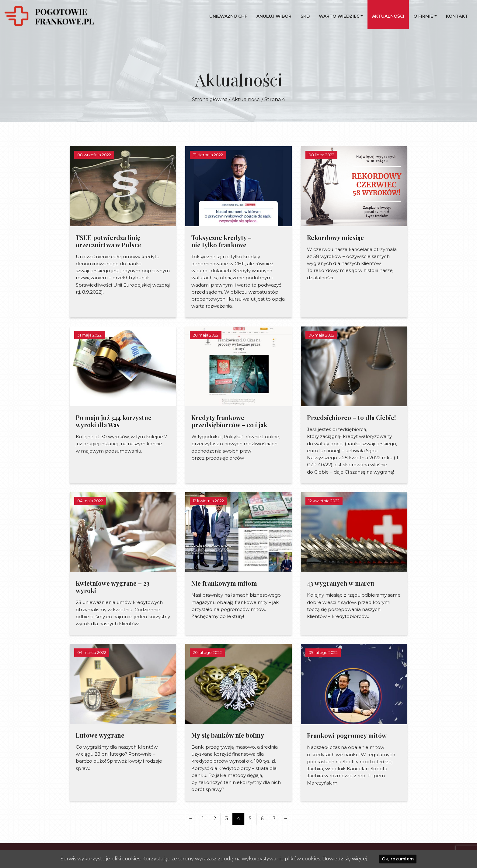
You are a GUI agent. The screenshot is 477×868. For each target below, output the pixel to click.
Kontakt (457, 16)
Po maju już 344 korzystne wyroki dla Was (114, 421)
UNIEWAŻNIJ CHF (228, 16)
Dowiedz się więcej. (345, 859)
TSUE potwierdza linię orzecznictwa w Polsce (108, 241)
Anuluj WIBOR (274, 16)
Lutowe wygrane (100, 735)
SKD (305, 16)
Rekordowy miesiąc (335, 237)
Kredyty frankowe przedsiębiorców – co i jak (229, 421)
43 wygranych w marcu (341, 583)
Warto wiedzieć (339, 16)
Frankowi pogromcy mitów (347, 735)
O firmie (423, 16)
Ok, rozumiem (398, 859)
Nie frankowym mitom (224, 583)
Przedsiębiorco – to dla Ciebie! (351, 417)
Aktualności (388, 16)
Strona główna (210, 99)
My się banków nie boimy (228, 735)
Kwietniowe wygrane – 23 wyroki (113, 587)
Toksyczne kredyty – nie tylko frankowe (221, 241)
